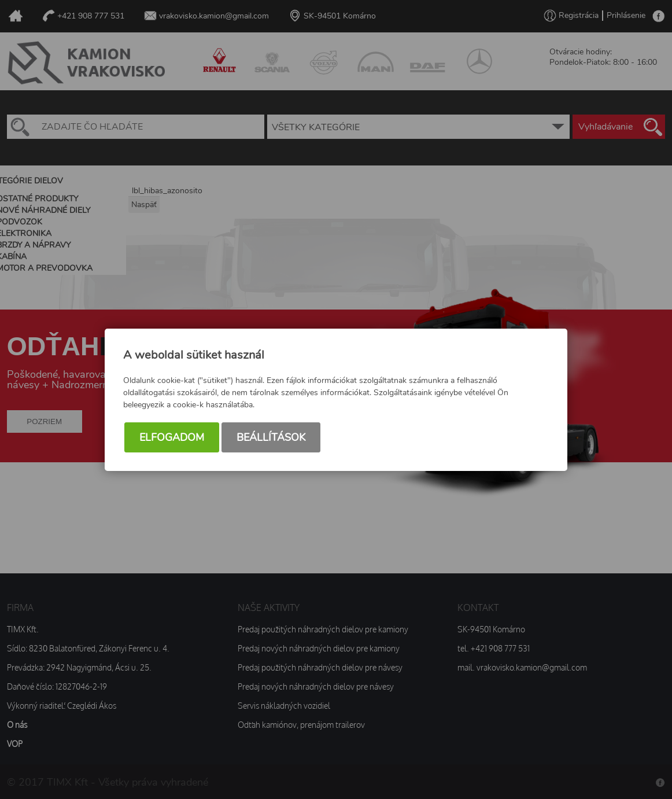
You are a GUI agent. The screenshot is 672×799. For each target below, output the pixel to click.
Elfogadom (172, 437)
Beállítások (271, 437)
